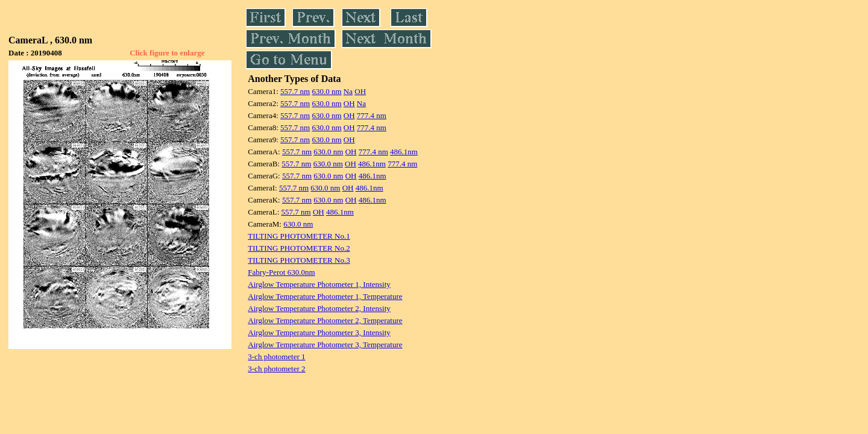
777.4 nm (372, 115)
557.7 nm (295, 91)
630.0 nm (326, 91)
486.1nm (404, 152)
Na (348, 91)
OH (360, 91)
